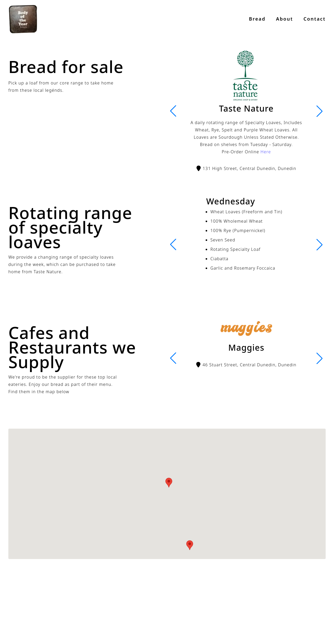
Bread (257, 19)
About (285, 19)
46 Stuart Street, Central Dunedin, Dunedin (246, 365)
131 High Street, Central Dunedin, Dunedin (246, 168)
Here (266, 152)
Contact (315, 19)
